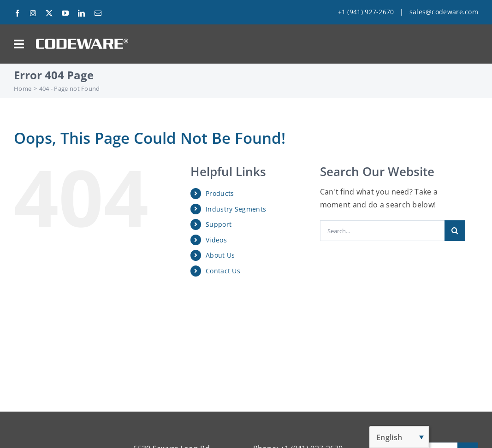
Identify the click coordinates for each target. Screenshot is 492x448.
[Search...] (382, 231)
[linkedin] (81, 13)
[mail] (98, 13)
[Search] (455, 231)
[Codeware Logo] (82, 42)
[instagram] (33, 13)
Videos (216, 240)
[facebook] (17, 13)
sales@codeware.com (444, 12)
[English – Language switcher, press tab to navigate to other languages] (399, 437)
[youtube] (65, 13)
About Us (220, 255)
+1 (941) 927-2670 (366, 12)
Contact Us (223, 271)
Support (219, 224)
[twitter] (49, 13)
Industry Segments (236, 209)
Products (220, 193)
